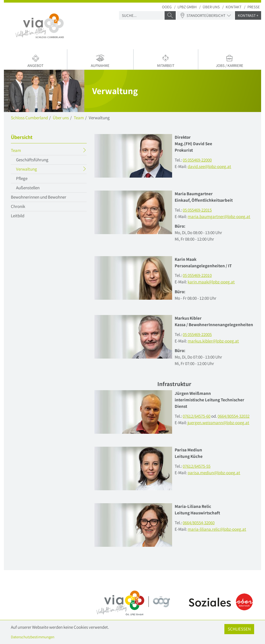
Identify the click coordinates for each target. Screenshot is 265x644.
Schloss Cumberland (29, 118)
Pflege (22, 178)
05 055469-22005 (197, 334)
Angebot (35, 61)
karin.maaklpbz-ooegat (211, 282)
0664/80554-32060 (199, 523)
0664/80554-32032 (234, 416)
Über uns (211, 7)
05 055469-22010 (197, 275)
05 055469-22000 (197, 160)
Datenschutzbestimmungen (33, 637)
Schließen (239, 629)
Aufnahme (100, 61)
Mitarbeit (166, 61)
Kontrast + (248, 15)
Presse (254, 7)
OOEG (167, 7)
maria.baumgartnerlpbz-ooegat (219, 216)
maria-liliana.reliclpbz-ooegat (217, 529)
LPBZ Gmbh (187, 7)
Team (79, 118)
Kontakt (234, 7)
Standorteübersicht (205, 15)
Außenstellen (28, 188)
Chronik (18, 206)
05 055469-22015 (197, 210)
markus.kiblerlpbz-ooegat (213, 341)
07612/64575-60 (197, 416)
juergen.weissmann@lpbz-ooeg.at (218, 423)
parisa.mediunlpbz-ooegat (214, 473)
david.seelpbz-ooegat (209, 166)
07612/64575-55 (197, 466)
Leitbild (18, 216)
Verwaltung (37, 170)
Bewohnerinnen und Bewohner (39, 197)
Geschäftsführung (32, 160)
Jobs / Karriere (230, 61)
